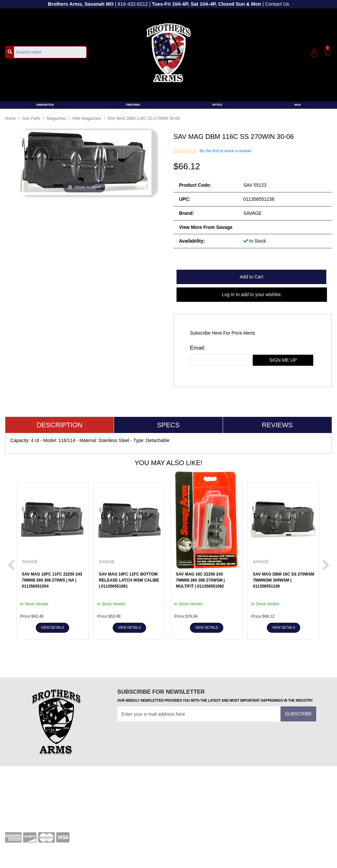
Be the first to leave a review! (225, 151)
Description (60, 425)
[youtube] (283, 795)
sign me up (283, 360)
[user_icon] (314, 53)
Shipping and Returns (196, 814)
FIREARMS (133, 105)
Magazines (57, 118)
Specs (168, 425)
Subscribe (298, 714)
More (298, 105)
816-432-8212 (133, 4)
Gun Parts (31, 118)
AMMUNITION (45, 105)
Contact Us (277, 4)
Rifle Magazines (87, 118)
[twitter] (301, 795)
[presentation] (168, 738)
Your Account (19, 793)
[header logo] (169, 52)
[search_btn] (10, 52)
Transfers (99, 803)
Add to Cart (251, 277)
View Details (52, 628)
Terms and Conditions (112, 793)
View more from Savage (206, 227)
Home (10, 118)
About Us (183, 803)
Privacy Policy (188, 793)
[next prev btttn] (11, 566)
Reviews (277, 425)
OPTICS (217, 105)
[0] (327, 52)
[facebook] (264, 795)
